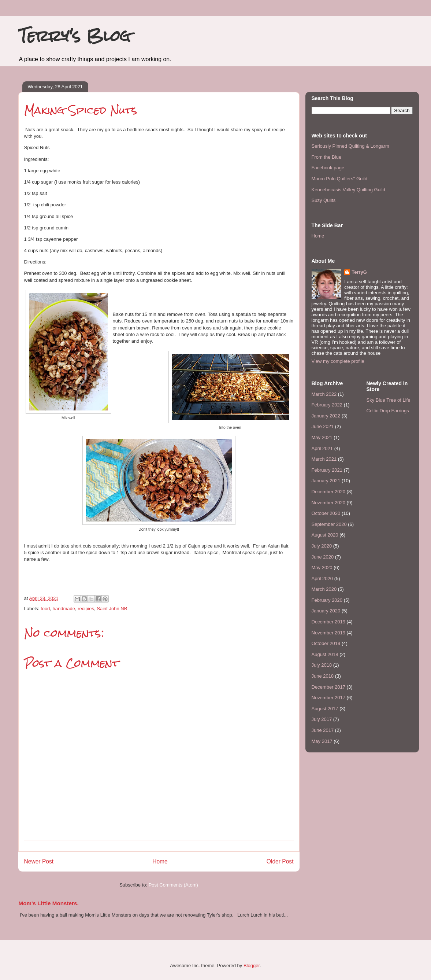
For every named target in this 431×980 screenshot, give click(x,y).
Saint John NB (112, 609)
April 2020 (322, 579)
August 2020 (325, 535)
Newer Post (39, 861)
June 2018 (323, 676)
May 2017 (322, 741)
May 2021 (322, 437)
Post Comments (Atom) (173, 885)
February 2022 (327, 405)
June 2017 (323, 730)
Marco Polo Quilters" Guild (340, 179)
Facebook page (328, 168)
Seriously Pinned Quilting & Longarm (350, 146)
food (45, 609)
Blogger (252, 966)
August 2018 (325, 654)
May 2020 (322, 568)
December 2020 (329, 492)
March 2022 (324, 394)
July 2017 (322, 719)
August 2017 (325, 709)
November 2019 (329, 633)
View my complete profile (338, 361)
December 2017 (329, 687)
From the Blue (327, 157)
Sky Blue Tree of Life (389, 400)
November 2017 (329, 698)
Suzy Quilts (324, 200)
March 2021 (324, 459)
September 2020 (329, 524)
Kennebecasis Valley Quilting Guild (348, 190)
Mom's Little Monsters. (49, 903)
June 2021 (323, 426)
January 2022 (326, 416)
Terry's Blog (74, 36)
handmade (64, 609)
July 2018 (322, 665)
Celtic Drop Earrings (388, 411)
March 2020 (324, 589)
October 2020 (326, 513)
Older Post (280, 861)
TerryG (359, 272)
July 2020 (322, 546)
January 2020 (326, 611)
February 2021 (327, 470)
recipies (86, 609)
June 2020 (323, 557)
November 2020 (329, 503)
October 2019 (326, 643)
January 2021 (326, 481)
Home (160, 861)
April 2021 (322, 448)
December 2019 (329, 622)
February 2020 (327, 600)
